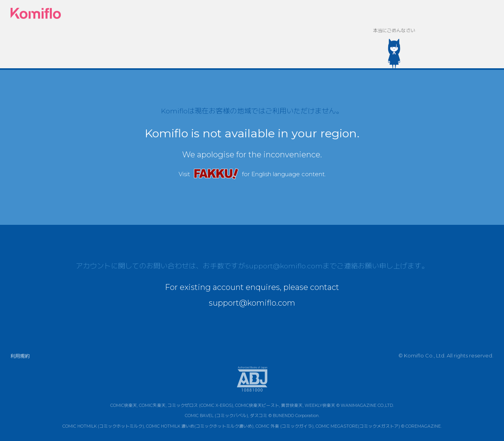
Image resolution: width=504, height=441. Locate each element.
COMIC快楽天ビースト (257, 405)
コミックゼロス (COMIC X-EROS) (200, 405)
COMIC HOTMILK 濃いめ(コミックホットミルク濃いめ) (200, 426)
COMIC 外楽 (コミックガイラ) (285, 426)
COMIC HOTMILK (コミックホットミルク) (103, 426)
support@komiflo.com (284, 266)
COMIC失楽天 (152, 405)
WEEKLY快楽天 (320, 405)
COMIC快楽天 (124, 405)
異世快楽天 (292, 405)
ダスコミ (259, 416)
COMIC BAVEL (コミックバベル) (216, 416)
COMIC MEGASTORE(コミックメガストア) (358, 426)
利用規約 (20, 356)
